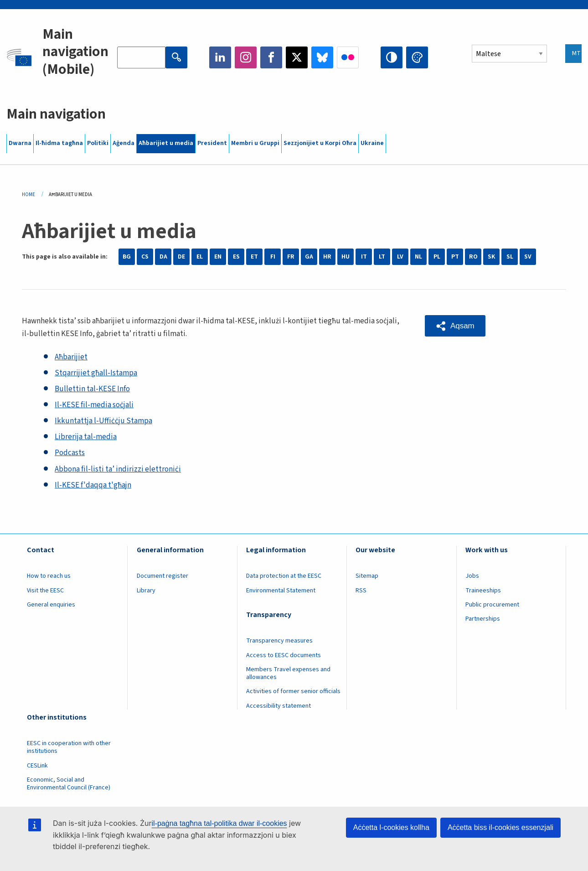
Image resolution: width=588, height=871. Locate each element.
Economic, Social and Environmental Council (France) (69, 784)
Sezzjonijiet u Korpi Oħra (320, 143)
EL (200, 257)
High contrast (392, 57)
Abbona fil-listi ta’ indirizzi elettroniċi (118, 469)
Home (28, 194)
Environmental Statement (281, 591)
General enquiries (51, 605)
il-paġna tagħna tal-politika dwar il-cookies (219, 823)
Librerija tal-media (86, 437)
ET (254, 257)
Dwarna (20, 143)
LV (400, 257)
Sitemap (367, 576)
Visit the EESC (45, 591)
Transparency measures (279, 641)
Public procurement (492, 605)
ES (236, 257)
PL (437, 257)
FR (291, 257)
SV (528, 257)
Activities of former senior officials (293, 691)
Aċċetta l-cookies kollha (391, 827)
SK (491, 257)
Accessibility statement (279, 706)
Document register (162, 576)
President (212, 143)
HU (346, 257)
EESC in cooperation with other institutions (69, 747)
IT (364, 257)
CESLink (37, 766)
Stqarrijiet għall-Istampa (96, 373)
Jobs (472, 576)
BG (127, 257)
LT (382, 257)
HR (327, 257)
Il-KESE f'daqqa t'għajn (93, 485)
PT (455, 257)
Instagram (246, 57)
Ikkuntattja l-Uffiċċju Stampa (103, 421)
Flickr (348, 57)
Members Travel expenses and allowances (288, 673)
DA (163, 257)
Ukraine (372, 143)
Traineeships (483, 591)
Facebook (271, 57)
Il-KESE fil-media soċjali (94, 405)
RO (473, 257)
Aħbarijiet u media (166, 143)
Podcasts (70, 453)
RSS (361, 591)
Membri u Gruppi (255, 143)
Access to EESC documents (284, 655)
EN (218, 257)
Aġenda (124, 143)
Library (146, 591)
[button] (455, 326)
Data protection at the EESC (284, 576)
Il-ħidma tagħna (59, 143)
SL (510, 257)
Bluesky (322, 57)
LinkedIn (220, 57)
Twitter (297, 57)
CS (145, 257)
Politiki (98, 143)
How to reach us (49, 576)
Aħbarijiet (71, 357)
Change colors (417, 57)
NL (418, 257)
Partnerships (483, 619)
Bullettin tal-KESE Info (92, 389)
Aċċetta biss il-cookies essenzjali (500, 827)
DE (181, 257)
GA (309, 257)
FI (273, 257)
